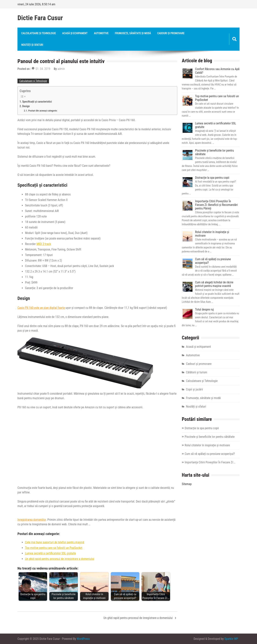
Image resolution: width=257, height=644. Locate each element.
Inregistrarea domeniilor (32, 520)
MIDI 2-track (44, 244)
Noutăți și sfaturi (32, 45)
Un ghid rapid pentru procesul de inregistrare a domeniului (60, 559)
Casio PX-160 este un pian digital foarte (41, 308)
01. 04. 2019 (43, 69)
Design (26, 106)
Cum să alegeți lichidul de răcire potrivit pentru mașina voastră (214, 284)
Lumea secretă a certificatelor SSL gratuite (50, 553)
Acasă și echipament (75, 33)
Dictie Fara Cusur (40, 18)
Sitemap (187, 484)
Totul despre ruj (204, 309)
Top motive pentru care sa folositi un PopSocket (54, 548)
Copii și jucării (194, 389)
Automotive (101, 33)
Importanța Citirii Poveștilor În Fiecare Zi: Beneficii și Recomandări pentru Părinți (216, 205)
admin (61, 69)
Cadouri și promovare (171, 33)
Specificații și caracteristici (37, 102)
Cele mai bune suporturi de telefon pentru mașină (55, 542)
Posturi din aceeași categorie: (43, 111)
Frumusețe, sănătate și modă (133, 33)
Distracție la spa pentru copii (212, 178)
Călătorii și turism (197, 372)
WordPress (83, 639)
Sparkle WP (231, 639)
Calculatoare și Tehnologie (39, 33)
